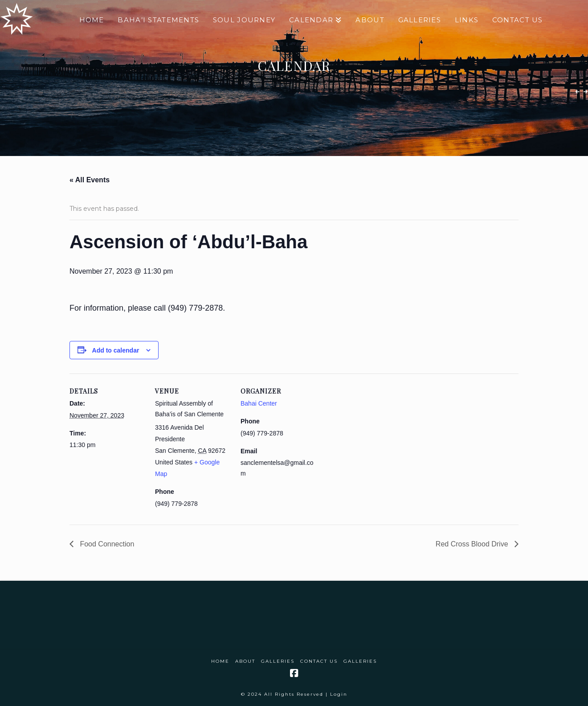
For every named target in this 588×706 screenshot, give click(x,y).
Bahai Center (259, 403)
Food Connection (106, 544)
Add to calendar (116, 350)
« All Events (90, 180)
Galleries (278, 661)
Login (339, 694)
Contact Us (319, 661)
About (245, 661)
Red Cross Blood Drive (473, 544)
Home (220, 661)
